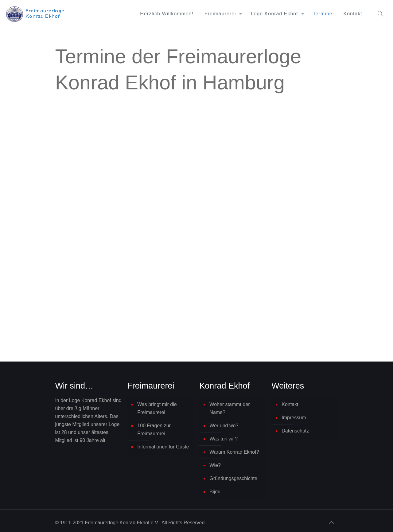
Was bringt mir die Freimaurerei (157, 408)
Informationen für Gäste (163, 447)
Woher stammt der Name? (230, 408)
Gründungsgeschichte (233, 478)
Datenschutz (295, 431)
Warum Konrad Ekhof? (234, 452)
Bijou (215, 492)
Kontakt (290, 404)
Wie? (215, 465)
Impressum (294, 418)
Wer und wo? (224, 426)
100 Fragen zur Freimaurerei (154, 430)
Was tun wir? (224, 439)
